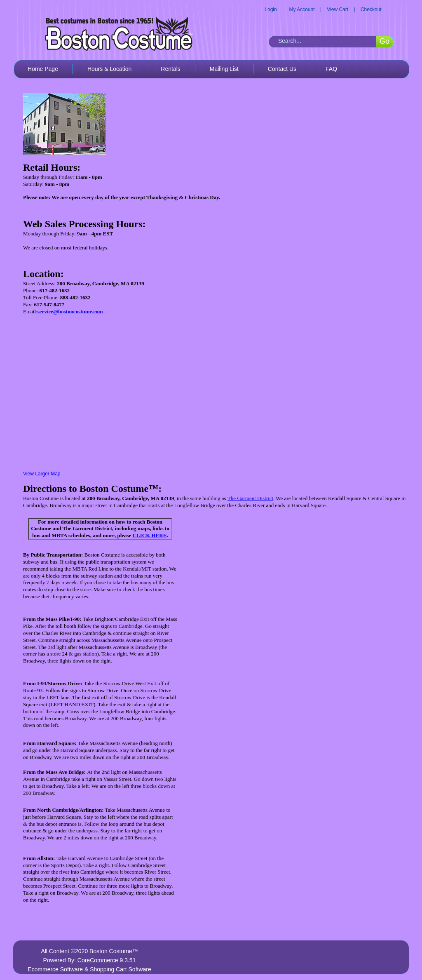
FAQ (331, 69)
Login (271, 9)
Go (384, 41)
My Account (302, 9)
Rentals (170, 69)
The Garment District (250, 498)
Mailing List (224, 69)
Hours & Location (109, 69)
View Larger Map (42, 474)
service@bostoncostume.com (70, 311)
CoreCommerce (98, 960)
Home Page (43, 69)
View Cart (338, 9)
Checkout (371, 9)
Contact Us (282, 69)
